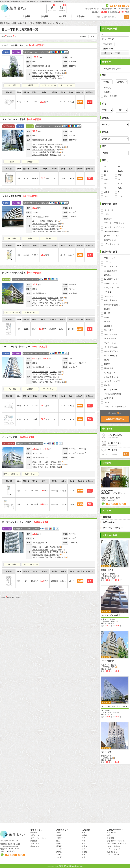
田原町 (84, 852)
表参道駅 (51, 152)
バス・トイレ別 (111, 266)
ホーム (8, 17)
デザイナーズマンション (48, 85)
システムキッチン (112, 377)
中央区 (59, 849)
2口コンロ (108, 326)
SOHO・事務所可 (111, 231)
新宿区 (40, 217)
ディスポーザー (111, 390)
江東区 (59, 833)
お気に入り (52, 8)
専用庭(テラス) (110, 283)
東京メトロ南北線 (39, 226)
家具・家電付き (111, 300)
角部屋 (107, 309)
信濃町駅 (50, 221)
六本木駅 (53, 374)
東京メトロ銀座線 (39, 71)
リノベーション (111, 343)
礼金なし (108, 92)
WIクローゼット (111, 356)
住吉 (84, 838)
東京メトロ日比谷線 (40, 374)
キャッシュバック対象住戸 (115, 407)
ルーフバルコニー (112, 288)
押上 (84, 841)
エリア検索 (26, 17)
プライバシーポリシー (39, 838)
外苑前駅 (51, 144)
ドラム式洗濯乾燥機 (112, 394)
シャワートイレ (111, 334)
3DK (106, 184)
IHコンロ (108, 322)
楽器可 (12, 162)
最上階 (107, 313)
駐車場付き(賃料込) (112, 305)
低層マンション (30, 312)
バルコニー (109, 292)
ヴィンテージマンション (114, 227)
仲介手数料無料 (111, 96)
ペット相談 (12, 85)
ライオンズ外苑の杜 (21, 196)
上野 (84, 849)
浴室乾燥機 (109, 368)
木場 (84, 833)
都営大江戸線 (38, 76)
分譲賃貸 (30, 85)
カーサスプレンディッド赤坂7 (26, 522)
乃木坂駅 (53, 78)
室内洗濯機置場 (111, 271)
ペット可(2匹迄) (111, 351)
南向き (107, 317)
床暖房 (107, 364)
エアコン (108, 262)
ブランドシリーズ (112, 244)
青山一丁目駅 (53, 71)
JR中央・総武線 (39, 221)
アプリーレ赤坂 (19, 437)
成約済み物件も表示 (112, 69)
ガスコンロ (109, 296)
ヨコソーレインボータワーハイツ (114, 706)
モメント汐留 (106, 752)
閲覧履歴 (62, 8)
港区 (39, 66)
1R (105, 167)
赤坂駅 (52, 547)
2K (105, 175)
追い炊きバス (110, 373)
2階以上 (107, 275)
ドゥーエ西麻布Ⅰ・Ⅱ (109, 661)
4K (105, 188)
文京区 (59, 857)
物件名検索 (35, 846)
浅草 (84, 844)
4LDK (106, 192)
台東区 (59, 838)
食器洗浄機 (109, 398)
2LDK (106, 179)
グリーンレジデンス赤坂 (23, 273)
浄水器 (107, 385)
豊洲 (84, 855)
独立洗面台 (109, 330)
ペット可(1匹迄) (111, 347)
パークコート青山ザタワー (24, 45)
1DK (106, 171)
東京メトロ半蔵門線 (40, 73)
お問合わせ (81, 17)
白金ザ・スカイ (107, 570)
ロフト (107, 360)
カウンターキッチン (112, 381)
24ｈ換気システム (112, 279)
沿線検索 (45, 17)
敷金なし (108, 88)
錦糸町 (84, 835)
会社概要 (63, 17)
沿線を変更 (108, 44)
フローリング (110, 258)
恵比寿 (84, 846)
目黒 (84, 857)
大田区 (59, 855)
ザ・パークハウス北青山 (23, 119)
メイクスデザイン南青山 (111, 615)
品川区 (59, 844)
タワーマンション (67, 85)
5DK (106, 196)
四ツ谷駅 (53, 224)
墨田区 (59, 846)
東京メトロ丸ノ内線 (40, 224)
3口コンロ (108, 402)
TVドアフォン (110, 339)
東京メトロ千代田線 (40, 78)
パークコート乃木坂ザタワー (25, 347)
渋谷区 (59, 852)
